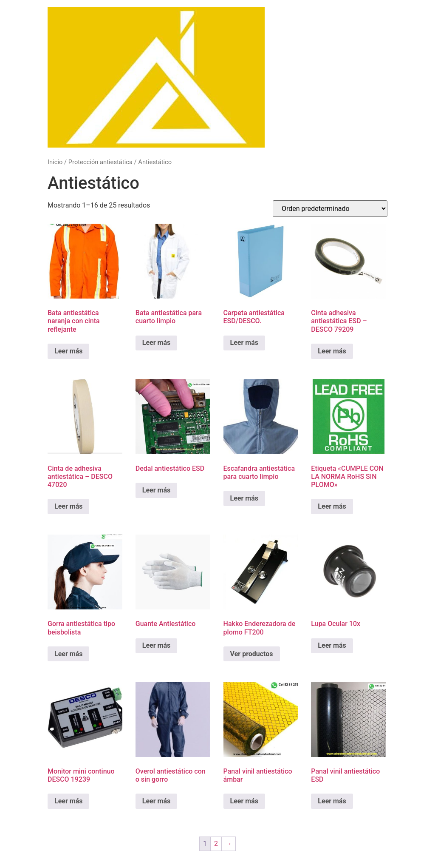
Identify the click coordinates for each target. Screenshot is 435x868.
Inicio (55, 162)
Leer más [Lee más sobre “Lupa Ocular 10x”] (332, 645)
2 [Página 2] (216, 844)
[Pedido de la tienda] (330, 209)
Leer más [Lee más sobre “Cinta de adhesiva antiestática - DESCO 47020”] (68, 506)
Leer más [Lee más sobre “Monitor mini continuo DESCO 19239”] (68, 801)
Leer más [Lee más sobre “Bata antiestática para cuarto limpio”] (156, 343)
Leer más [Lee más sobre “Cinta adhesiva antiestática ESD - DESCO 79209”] (332, 351)
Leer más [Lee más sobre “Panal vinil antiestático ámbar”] (244, 801)
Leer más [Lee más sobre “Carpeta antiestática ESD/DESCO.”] (244, 343)
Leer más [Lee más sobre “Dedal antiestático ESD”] (156, 490)
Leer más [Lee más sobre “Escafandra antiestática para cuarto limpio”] (244, 498)
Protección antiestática (100, 162)
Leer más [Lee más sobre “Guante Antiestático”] (156, 645)
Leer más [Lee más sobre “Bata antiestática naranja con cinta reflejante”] (68, 351)
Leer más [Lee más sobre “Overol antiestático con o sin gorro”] (156, 801)
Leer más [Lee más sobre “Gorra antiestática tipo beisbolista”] (68, 654)
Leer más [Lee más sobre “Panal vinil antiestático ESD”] (332, 801)
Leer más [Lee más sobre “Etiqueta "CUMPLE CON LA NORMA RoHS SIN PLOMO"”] (332, 506)
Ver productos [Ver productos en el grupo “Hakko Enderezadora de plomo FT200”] (252, 654)
